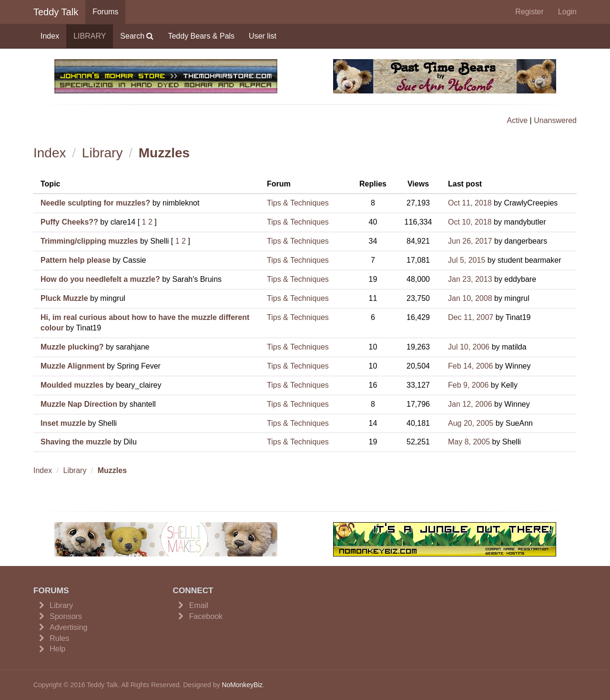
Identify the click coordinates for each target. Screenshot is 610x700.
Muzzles (164, 153)
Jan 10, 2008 (470, 298)
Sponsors (66, 616)
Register (529, 12)
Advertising (68, 627)
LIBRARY (90, 36)
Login (567, 12)
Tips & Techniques (298, 203)
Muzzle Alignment (73, 366)
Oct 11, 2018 (470, 203)
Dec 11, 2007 (471, 317)
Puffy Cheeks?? (69, 222)
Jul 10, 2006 (469, 347)
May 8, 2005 (469, 442)
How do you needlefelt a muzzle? (100, 279)
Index (50, 36)
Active (518, 120)
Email (199, 605)
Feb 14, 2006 (470, 366)
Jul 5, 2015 (467, 260)
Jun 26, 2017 (470, 241)
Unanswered (555, 120)
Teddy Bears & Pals (201, 36)
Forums (105, 12)
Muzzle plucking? (72, 347)
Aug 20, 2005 (471, 423)
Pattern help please (76, 260)
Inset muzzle (63, 423)
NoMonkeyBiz (242, 685)
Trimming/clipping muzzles (89, 241)
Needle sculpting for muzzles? (95, 203)
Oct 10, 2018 (470, 222)
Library (102, 153)
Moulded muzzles (72, 385)
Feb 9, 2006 (468, 385)
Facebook (206, 616)
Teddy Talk (56, 12)
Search (137, 36)
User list (263, 36)
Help (57, 649)
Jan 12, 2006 (470, 404)
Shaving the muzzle (76, 442)
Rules (59, 638)
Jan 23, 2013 (470, 279)
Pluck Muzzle (64, 298)
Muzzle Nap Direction (79, 404)
